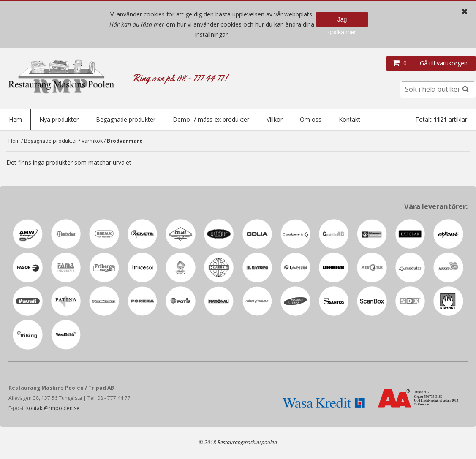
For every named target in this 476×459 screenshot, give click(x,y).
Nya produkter (59, 119)
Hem (15, 119)
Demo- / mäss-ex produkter (211, 119)
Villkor (275, 119)
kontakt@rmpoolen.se (53, 409)
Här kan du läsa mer (137, 24)
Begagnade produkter (126, 119)
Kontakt (350, 119)
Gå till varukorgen (444, 63)
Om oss (311, 119)
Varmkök (92, 142)
